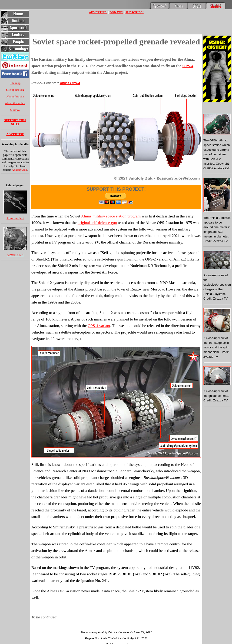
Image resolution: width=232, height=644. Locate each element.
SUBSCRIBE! (135, 12)
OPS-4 (188, 66)
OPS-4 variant (99, 326)
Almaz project (15, 218)
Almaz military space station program (111, 216)
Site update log (15, 90)
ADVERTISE (15, 134)
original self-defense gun (97, 223)
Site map (15, 83)
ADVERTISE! (98, 12)
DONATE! (116, 12)
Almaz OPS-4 (15, 255)
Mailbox (15, 110)
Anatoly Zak (19, 170)
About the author (15, 103)
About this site (15, 96)
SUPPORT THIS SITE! (15, 122)
